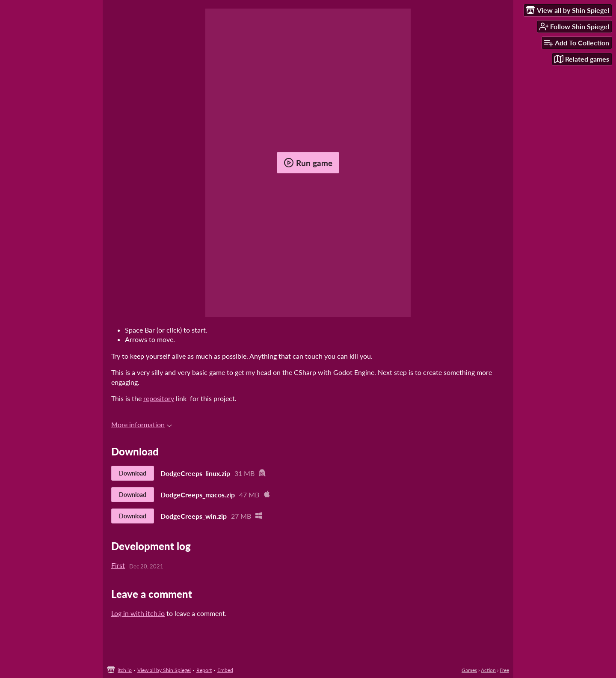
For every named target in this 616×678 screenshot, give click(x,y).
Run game (308, 163)
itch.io (125, 670)
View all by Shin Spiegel (164, 670)
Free (504, 670)
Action (488, 670)
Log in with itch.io (138, 613)
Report (204, 670)
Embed (225, 670)
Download (133, 473)
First (118, 565)
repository (159, 398)
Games (469, 670)
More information (142, 424)
